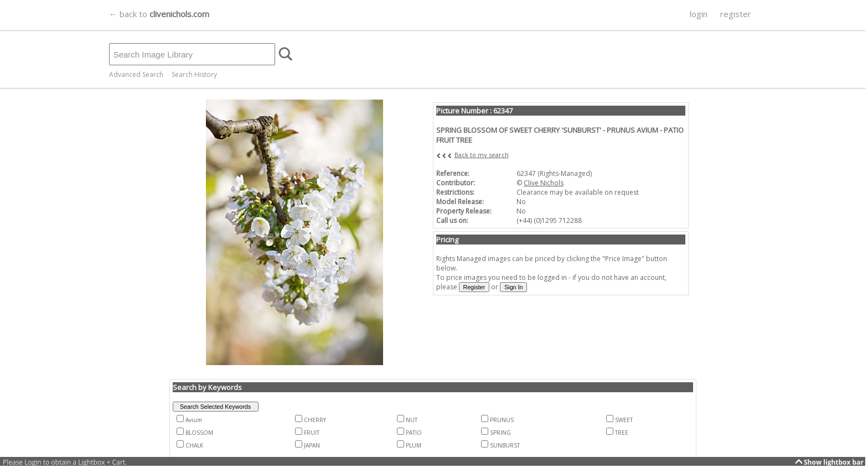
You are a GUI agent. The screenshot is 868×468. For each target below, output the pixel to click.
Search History (194, 74)
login (699, 14)
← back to (159, 14)
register (736, 14)
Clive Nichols (544, 183)
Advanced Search (136, 74)
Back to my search (482, 155)
